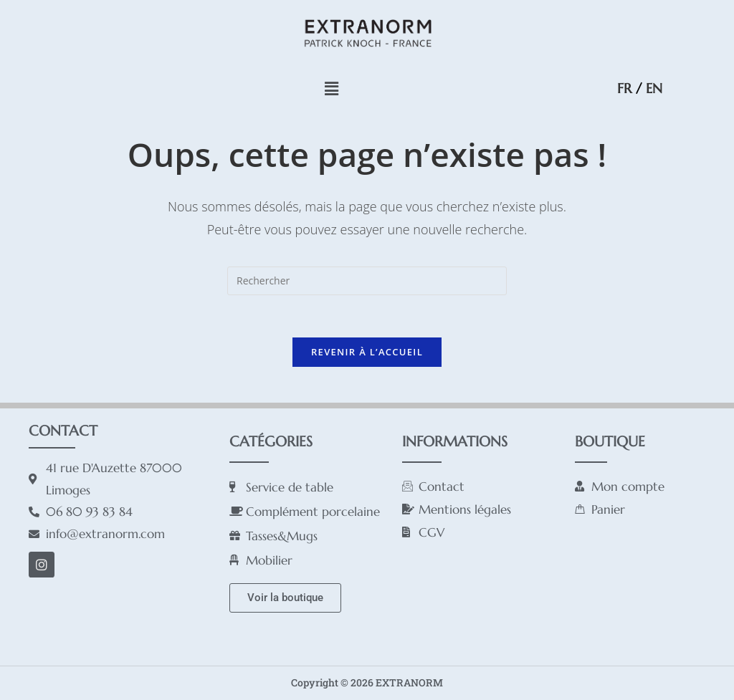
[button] (331, 88)
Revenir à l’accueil (367, 353)
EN (654, 88)
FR (624, 88)
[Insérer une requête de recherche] (367, 281)
